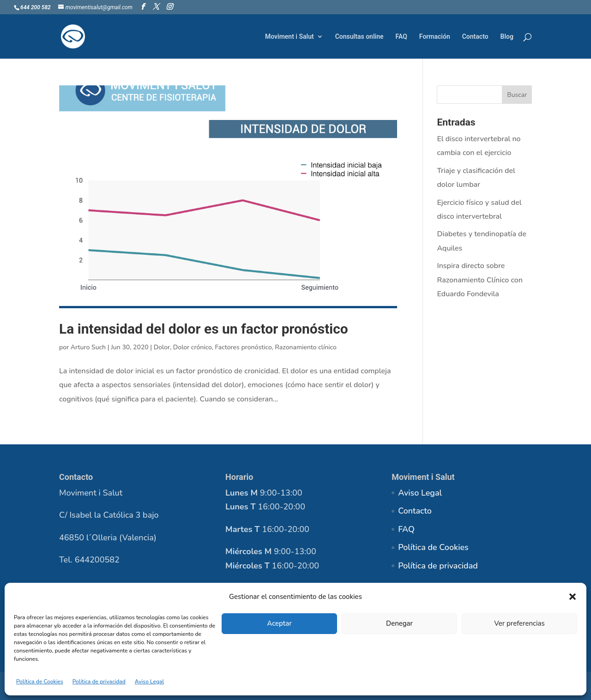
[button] (573, 597)
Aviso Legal (149, 682)
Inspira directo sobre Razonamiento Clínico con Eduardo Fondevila (479, 280)
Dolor (162, 347)
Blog (507, 37)
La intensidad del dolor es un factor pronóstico (204, 329)
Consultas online (359, 37)
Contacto (475, 37)
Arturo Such (88, 347)
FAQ (401, 37)
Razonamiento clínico (305, 347)
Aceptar (279, 623)
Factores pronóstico (243, 347)
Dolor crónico (193, 347)
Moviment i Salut (289, 37)
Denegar (399, 623)
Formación (435, 37)
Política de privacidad (99, 682)
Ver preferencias (519, 623)
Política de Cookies (40, 682)
